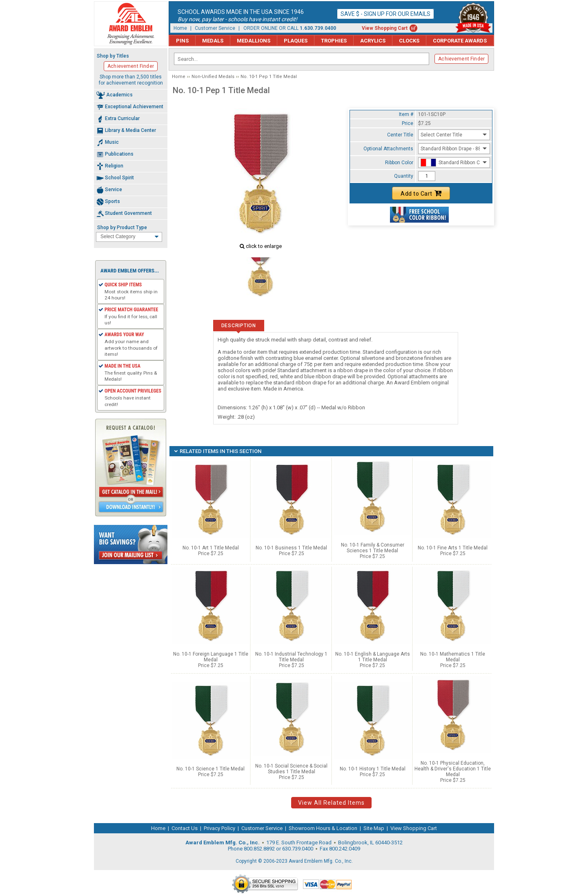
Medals (213, 41)
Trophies (334, 41)
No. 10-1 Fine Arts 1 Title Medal (453, 548)
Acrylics (373, 41)
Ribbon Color (399, 163)
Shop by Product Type (122, 228)
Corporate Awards (460, 41)
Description (239, 326)
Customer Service (215, 28)
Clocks (409, 41)
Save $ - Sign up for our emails (385, 14)
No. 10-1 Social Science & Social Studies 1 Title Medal (291, 769)
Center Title (400, 135)
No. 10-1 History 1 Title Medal (373, 769)
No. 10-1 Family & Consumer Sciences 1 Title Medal (373, 548)
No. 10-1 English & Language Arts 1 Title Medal (373, 657)
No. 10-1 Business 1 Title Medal (291, 548)
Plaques (296, 41)
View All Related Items (331, 803)
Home (180, 28)
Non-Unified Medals (213, 77)
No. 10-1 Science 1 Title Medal (210, 769)
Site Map (374, 828)
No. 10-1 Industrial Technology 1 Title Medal (291, 657)
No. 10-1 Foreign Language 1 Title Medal (211, 657)
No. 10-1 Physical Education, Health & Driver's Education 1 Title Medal (453, 769)
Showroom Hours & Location (323, 828)
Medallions (254, 41)
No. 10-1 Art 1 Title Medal (211, 548)
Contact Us (185, 828)
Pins (182, 41)
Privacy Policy (219, 828)
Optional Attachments (388, 149)
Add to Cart (421, 193)
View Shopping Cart (385, 28)
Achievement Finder (461, 59)
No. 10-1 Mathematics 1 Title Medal (453, 657)
